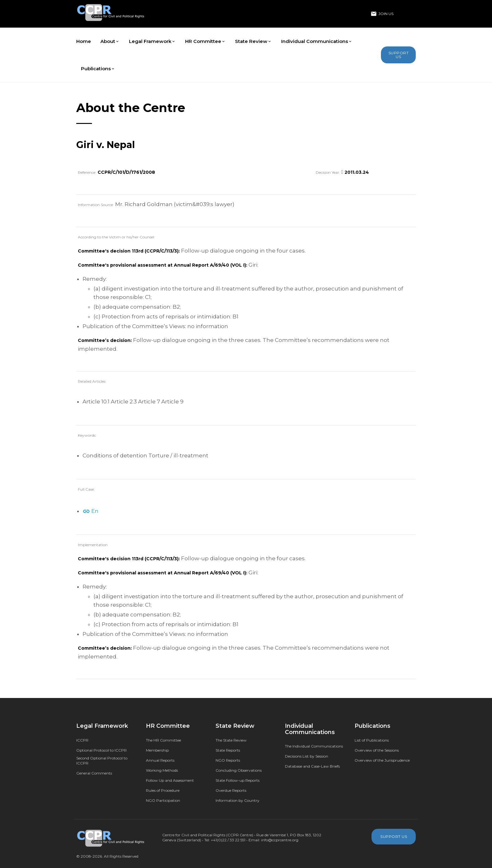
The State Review (231, 740)
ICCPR (82, 740)
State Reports (228, 750)
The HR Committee (163, 740)
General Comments (94, 773)
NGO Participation (163, 800)
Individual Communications (317, 41)
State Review (253, 41)
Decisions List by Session (307, 756)
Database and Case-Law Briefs (312, 766)
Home (84, 41)
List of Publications (372, 740)
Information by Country (238, 800)
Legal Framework (152, 41)
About (110, 41)
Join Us (382, 14)
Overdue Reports (231, 790)
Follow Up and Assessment (170, 780)
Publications (98, 69)
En (91, 511)
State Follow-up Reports (238, 780)
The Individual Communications (314, 746)
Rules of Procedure (163, 790)
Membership (157, 750)
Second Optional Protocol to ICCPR (102, 761)
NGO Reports (228, 760)
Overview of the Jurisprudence (382, 760)
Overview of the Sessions (377, 750)
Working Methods (162, 770)
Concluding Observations (239, 770)
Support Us (399, 55)
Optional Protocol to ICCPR (102, 750)
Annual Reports (160, 760)
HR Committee (205, 41)
